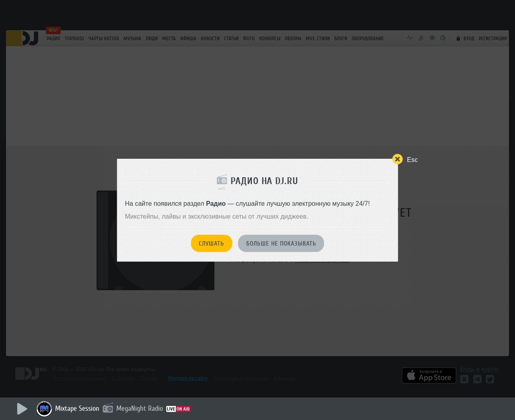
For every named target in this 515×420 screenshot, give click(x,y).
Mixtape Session (77, 408)
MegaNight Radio (140, 408)
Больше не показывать (281, 244)
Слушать (211, 244)
